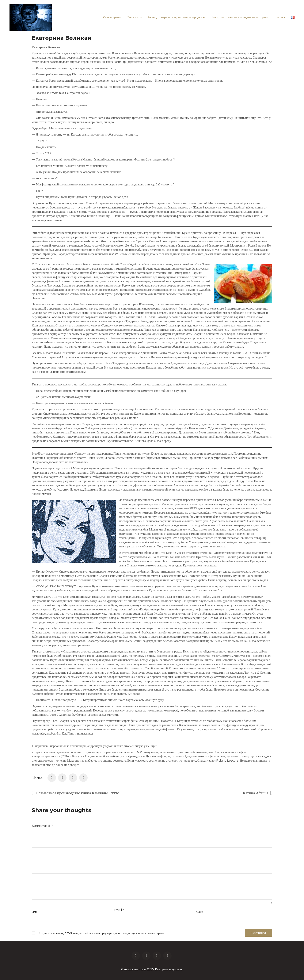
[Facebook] (52, 778)
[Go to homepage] (31, 17)
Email (119, 910)
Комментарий (42, 826)
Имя (36, 912)
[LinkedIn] (73, 778)
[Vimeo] (167, 956)
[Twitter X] (62, 778)
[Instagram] (146, 956)
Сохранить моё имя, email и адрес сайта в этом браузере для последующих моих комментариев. (101, 933)
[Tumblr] (83, 778)
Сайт (200, 912)
